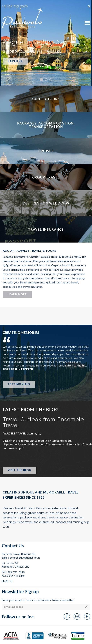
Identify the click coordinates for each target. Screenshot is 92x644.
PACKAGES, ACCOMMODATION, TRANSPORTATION (46, 125)
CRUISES (46, 151)
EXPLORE (15, 61)
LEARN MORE (17, 294)
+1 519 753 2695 (15, 6)
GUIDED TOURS (46, 99)
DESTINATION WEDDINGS (46, 203)
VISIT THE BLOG (20, 470)
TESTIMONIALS (19, 384)
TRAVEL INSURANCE (46, 229)
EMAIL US (7, 581)
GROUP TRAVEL (46, 177)
